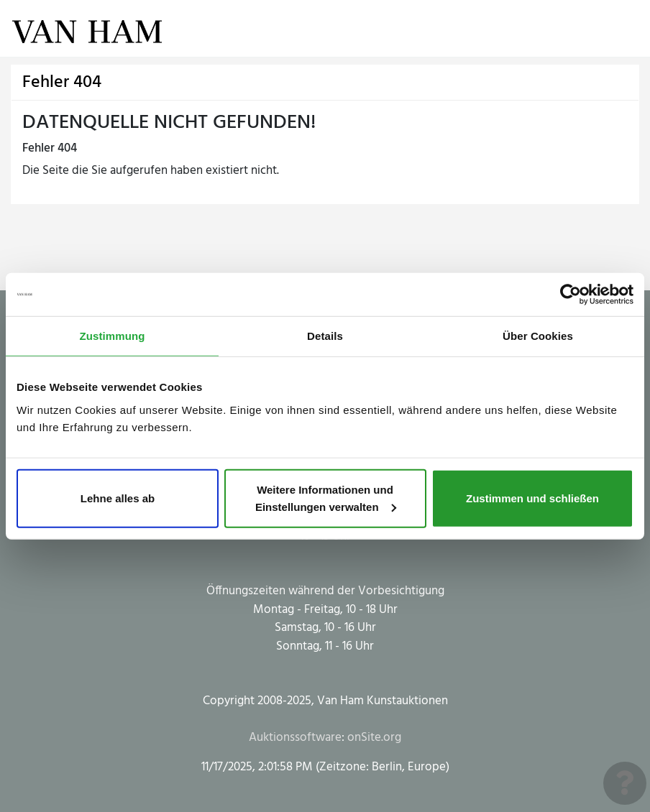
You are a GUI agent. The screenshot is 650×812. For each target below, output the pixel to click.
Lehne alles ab (118, 498)
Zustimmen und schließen (532, 498)
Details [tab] (325, 336)
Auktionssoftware (295, 738)
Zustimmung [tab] (113, 336)
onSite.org (374, 738)
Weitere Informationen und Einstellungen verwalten (326, 498)
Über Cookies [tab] (538, 336)
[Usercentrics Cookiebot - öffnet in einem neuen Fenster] (571, 295)
